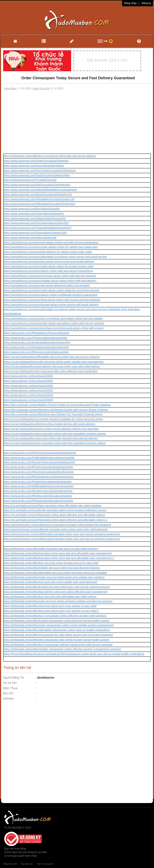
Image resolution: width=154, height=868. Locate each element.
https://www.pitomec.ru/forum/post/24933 (28, 390)
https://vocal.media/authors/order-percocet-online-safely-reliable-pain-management (54, 362)
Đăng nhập (130, 3)
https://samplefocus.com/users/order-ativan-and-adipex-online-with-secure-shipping (54, 323)
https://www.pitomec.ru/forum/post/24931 (28, 381)
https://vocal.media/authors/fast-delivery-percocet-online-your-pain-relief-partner (52, 366)
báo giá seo (27, 864)
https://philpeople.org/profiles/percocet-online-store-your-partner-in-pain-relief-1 (51, 611)
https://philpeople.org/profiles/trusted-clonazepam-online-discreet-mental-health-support (56, 620)
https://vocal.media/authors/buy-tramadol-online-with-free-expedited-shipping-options (55, 434)
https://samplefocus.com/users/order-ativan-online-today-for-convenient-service (51, 290)
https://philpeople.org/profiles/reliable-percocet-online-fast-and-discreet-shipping (52, 568)
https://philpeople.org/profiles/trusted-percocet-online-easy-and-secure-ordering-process (57, 587)
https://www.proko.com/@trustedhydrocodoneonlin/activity (38, 477)
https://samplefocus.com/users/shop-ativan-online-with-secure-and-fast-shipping (52, 300)
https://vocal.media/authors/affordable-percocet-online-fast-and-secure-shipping (52, 357)
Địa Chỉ (8, 693)
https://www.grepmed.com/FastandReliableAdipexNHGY (38, 228)
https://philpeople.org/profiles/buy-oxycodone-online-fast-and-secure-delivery (50, 156)
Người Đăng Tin (14, 678)
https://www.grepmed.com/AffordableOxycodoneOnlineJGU (39, 204)
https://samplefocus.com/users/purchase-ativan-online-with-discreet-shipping (50, 276)
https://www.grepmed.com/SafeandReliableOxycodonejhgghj (40, 190)
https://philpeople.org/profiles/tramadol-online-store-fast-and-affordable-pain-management (58, 553)
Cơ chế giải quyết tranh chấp (20, 856)
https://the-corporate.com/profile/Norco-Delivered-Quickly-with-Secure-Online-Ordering (56, 410)
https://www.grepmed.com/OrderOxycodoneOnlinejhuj (36, 161)
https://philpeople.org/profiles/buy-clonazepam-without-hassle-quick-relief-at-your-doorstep (58, 644)
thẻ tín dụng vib (45, 864)
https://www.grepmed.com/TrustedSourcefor (30, 180)
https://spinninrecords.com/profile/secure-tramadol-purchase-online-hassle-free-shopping (57, 525)
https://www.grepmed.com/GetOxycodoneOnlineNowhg (37, 185)
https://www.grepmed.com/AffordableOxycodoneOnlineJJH (39, 199)
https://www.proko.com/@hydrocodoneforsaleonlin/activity (38, 501)
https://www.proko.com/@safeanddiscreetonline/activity (37, 342)
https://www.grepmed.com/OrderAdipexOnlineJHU (34, 213)
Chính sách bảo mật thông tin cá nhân (25, 852)
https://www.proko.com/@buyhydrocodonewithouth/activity (39, 472)
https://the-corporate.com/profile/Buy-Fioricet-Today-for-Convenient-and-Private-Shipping (57, 405)
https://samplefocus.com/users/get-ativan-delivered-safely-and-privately (47, 285)
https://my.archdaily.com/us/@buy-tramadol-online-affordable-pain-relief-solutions (52, 505)
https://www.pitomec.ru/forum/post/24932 (28, 386)
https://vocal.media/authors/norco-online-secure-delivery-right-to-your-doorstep (51, 429)
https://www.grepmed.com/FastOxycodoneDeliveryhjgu (37, 175)
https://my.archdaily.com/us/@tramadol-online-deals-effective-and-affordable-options (54, 515)
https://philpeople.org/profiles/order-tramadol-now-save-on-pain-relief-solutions (51, 549)
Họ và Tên (10, 683)
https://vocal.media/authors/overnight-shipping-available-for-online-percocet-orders (53, 419)
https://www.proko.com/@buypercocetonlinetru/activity (36, 352)
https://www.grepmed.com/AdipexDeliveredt (30, 237)
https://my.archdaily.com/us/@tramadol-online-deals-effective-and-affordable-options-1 (56, 520)
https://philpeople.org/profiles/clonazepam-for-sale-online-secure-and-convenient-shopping (58, 635)
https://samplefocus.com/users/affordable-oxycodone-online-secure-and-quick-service (55, 257)
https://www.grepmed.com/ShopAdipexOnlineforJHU (35, 233)
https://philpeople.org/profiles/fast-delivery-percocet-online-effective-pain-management (55, 592)
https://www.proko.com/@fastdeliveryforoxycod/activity (36, 333)
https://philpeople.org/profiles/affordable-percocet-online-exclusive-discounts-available (55, 573)
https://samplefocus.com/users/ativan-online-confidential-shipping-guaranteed (50, 295)
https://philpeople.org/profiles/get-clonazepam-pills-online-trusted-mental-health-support (56, 640)
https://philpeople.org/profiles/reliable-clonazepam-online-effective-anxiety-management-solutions (62, 649)
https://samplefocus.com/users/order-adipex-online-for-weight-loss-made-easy (51, 247)
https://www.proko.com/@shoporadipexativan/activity (35, 338)
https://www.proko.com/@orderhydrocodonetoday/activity (38, 491)
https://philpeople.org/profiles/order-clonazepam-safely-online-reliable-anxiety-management (59, 625)
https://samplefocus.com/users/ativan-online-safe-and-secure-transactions (48, 271)
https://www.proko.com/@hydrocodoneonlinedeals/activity (38, 467)
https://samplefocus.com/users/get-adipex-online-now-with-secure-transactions (51, 242)
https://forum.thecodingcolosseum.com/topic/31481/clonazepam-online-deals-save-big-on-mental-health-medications (74, 654)
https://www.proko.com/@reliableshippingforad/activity (36, 347)
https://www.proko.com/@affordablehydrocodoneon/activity (39, 458)
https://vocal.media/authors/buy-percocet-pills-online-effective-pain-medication (51, 371)
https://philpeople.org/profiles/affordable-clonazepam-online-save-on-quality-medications (57, 630)
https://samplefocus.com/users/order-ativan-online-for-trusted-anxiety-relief (49, 266)
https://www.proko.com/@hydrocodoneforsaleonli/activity (38, 496)
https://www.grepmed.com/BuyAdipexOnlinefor (32, 209)
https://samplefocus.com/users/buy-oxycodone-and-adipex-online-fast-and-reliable (53, 318)
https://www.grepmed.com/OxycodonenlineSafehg (34, 166)
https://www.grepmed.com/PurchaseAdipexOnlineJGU (36, 223)
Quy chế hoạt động (15, 849)
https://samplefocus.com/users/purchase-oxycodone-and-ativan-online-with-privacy (54, 328)
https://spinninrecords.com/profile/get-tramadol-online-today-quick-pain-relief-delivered (56, 529)
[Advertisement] (77, 122)
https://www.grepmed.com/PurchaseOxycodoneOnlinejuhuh (40, 170)
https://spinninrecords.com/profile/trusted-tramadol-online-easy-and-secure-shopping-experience (62, 534)
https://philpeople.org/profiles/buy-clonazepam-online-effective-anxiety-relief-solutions (55, 616)
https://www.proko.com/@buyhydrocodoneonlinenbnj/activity (40, 453)
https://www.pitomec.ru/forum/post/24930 (28, 376)
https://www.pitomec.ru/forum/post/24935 (28, 400)
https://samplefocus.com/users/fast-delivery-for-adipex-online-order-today (48, 252)
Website (8, 699)
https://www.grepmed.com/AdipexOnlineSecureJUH (35, 218)
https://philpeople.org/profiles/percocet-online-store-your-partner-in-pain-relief (50, 606)
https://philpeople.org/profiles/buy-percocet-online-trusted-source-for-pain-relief (51, 563)
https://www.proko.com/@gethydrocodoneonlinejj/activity (38, 482)
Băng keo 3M (10, 864)
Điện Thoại (10, 688)
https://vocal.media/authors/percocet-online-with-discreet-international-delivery (51, 438)
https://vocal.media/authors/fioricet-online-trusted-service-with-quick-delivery (49, 424)
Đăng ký (146, 3)
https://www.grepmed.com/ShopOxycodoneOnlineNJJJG (38, 194)
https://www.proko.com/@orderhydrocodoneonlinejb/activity (39, 462)
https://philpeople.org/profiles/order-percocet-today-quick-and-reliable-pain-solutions (54, 577)
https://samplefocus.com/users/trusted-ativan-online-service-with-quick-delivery (51, 305)
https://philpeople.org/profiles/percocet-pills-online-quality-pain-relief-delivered (50, 582)
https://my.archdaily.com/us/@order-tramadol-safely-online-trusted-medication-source (55, 510)
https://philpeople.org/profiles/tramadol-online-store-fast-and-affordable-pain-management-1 (59, 558)
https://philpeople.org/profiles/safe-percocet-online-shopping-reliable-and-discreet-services (58, 601)
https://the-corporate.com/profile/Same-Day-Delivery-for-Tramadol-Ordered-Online (53, 414)
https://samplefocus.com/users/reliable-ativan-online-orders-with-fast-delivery (50, 281)
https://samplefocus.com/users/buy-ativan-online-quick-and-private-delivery (49, 261)
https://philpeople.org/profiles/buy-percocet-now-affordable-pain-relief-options (50, 597)
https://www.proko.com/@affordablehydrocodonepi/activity (39, 486)
